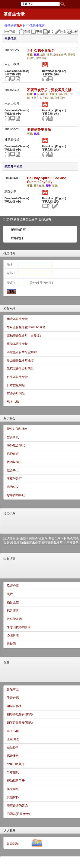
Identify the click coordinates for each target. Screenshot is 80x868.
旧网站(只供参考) (18, 814)
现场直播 (9, 538)
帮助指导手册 (16, 781)
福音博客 (13, 611)
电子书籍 (13, 731)
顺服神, (54, 94)
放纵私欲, (64, 94)
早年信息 (13, 772)
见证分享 (13, 586)
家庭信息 (13, 542)
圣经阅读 (13, 739)
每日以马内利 (58, 538)
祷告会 (33, 538)
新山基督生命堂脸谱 (20, 360)
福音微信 (13, 602)
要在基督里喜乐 (39, 130)
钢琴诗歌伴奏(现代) (20, 723)
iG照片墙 (13, 635)
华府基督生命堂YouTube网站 (26, 327)
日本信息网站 (16, 385)
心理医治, (60, 98)
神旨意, (45, 94)
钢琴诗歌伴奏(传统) (20, 714)
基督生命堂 (14, 14)
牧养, (50, 55)
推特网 (11, 644)
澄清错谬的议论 (17, 805)
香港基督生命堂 (52, 542)
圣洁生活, (49, 98)
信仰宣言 (13, 454)
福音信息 (9, 514)
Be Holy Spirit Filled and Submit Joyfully (47, 180)
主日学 (43, 538)
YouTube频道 (16, 764)
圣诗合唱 (13, 698)
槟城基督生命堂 (17, 344)
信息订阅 (9, 253)
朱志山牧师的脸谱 (19, 627)
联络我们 (17, 238)
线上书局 (13, 402)
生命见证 (9, 558)
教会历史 (13, 437)
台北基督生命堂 (17, 377)
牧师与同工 (14, 462)
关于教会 (9, 418)
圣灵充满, (37, 98)
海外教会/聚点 (16, 445)
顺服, (55, 186)
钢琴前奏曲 (14, 706)
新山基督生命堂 (31, 542)
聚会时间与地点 (17, 429)
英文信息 (13, 789)
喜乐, (37, 55)
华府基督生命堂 (17, 319)
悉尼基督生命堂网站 (20, 369)
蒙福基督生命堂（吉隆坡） (25, 335)
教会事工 (13, 470)
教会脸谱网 (14, 619)
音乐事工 (13, 689)
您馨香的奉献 (16, 495)
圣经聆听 (13, 747)
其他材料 (13, 797)
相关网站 (9, 308)
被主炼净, (42, 58)
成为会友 (13, 487)
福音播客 (13, 756)
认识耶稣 (9, 830)
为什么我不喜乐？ (41, 50)
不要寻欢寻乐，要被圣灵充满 (49, 90)
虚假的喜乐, (60, 55)
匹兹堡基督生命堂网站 (22, 352)
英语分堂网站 (16, 394)
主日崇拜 (22, 538)
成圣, (44, 55)
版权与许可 (18, 230)
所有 (48, 219)
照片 (10, 594)
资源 (6, 662)
